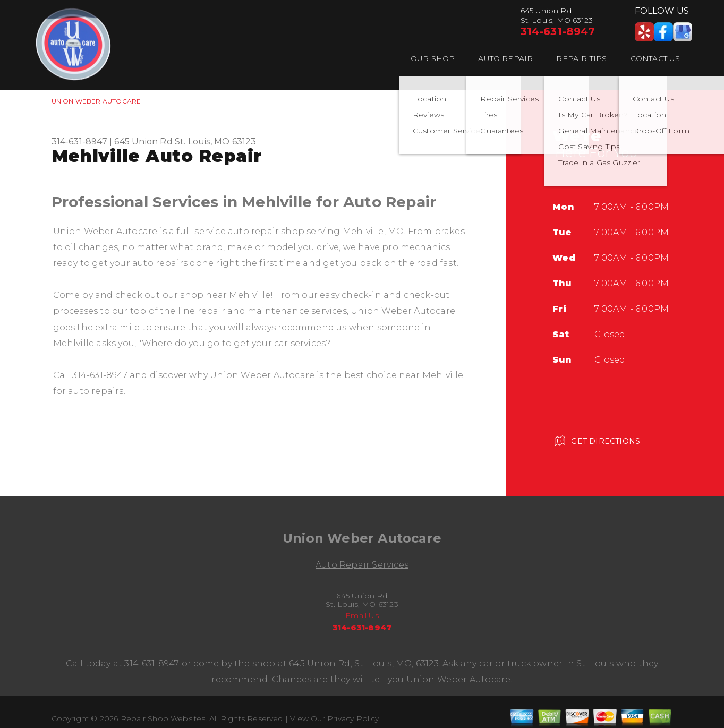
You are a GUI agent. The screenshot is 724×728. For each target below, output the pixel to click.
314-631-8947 (558, 31)
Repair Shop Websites (163, 718)
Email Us (362, 615)
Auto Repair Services (362, 565)
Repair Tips (581, 58)
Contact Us (655, 58)
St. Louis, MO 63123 (216, 142)
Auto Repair (505, 58)
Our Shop (433, 58)
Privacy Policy (353, 718)
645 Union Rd (143, 142)
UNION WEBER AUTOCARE (96, 101)
